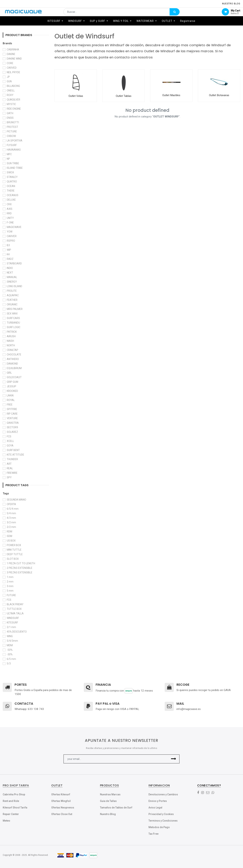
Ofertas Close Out (62, 814)
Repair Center (11, 814)
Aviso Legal (155, 808)
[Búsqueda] (175, 14)
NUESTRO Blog (231, 4)
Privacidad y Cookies (161, 814)
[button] (174, 759)
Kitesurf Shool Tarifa (15, 808)
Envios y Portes (158, 801)
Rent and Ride (11, 801)
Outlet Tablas (124, 96)
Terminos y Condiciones (163, 821)
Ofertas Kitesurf (61, 794)
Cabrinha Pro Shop (14, 794)
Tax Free (153, 834)
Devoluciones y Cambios (163, 794)
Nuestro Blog (108, 814)
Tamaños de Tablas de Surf (116, 808)
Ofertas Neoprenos (63, 808)
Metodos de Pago (159, 827)
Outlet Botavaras (219, 95)
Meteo (6, 821)
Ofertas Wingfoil (61, 801)
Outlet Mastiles (171, 95)
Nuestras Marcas (110, 794)
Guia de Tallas (108, 801)
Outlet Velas (76, 96)
